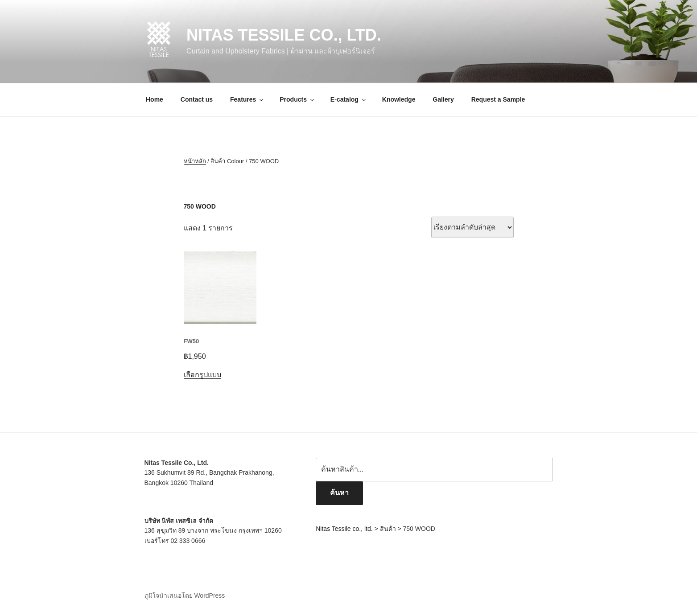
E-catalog (349, 99)
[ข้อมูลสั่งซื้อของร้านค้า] (472, 227)
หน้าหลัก (195, 161)
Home (155, 99)
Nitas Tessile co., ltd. (284, 35)
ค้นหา (339, 493)
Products (297, 99)
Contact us (197, 99)
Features (247, 99)
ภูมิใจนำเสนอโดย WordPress (185, 595)
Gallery (443, 99)
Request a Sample (498, 99)
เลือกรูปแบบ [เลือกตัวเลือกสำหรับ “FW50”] (202, 375)
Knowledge (399, 99)
